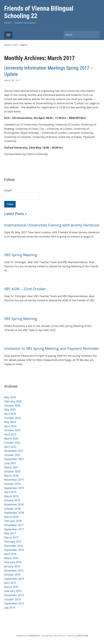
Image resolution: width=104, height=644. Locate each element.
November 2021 (14, 451)
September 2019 (14, 488)
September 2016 (14, 550)
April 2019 (10, 492)
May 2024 (10, 422)
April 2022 (10, 447)
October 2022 (12, 443)
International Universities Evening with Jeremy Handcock (52, 225)
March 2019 (11, 496)
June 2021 (10, 463)
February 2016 (13, 562)
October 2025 (12, 406)
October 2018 (12, 509)
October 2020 (12, 471)
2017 (16, 45)
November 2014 (14, 595)
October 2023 (12, 430)
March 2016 (11, 558)
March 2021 (11, 467)
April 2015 (10, 583)
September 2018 (14, 513)
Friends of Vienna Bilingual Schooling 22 (39, 12)
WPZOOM (83, 636)
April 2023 (10, 434)
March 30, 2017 (12, 80)
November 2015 (14, 571)
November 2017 (14, 525)
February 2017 (13, 542)
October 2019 (12, 484)
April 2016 (10, 554)
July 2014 (10, 608)
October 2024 (12, 418)
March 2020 (11, 476)
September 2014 (14, 603)
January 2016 (12, 566)
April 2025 (10, 414)
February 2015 (13, 591)
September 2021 (14, 459)
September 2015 (14, 579)
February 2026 (13, 401)
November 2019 (14, 480)
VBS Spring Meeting (21, 255)
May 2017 (10, 533)
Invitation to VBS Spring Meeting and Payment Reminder (52, 348)
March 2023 (11, 439)
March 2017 (11, 537)
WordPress (34, 636)
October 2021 (12, 455)
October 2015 (12, 575)
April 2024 (10, 426)
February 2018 (13, 521)
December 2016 (14, 546)
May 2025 (10, 410)
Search (96, 35)
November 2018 (14, 504)
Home (7, 45)
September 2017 (14, 529)
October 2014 (12, 599)
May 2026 (10, 397)
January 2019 (12, 500)
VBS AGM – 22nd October (25, 289)
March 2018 (11, 517)
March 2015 (11, 587)
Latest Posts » (15, 214)
